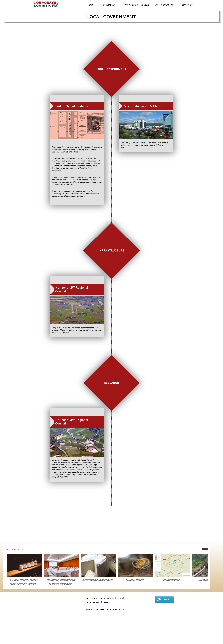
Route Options (172, 580)
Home (90, 5)
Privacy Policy (165, 5)
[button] (206, 549)
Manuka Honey (135, 580)
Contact (187, 5)
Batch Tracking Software (98, 580)
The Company (109, 5)
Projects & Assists (136, 5)
